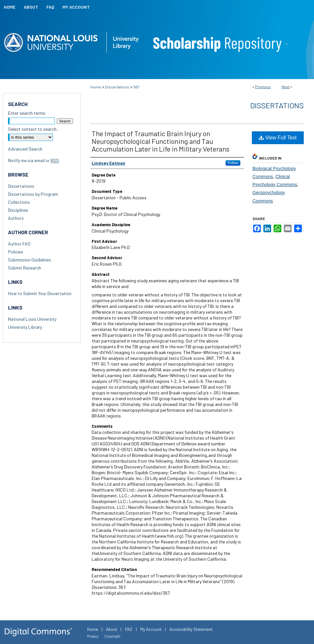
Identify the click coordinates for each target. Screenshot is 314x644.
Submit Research (25, 268)
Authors (16, 218)
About (112, 629)
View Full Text (278, 138)
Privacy (93, 636)
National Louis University (32, 319)
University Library (25, 327)
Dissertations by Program (33, 194)
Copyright (112, 636)
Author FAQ (19, 244)
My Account (151, 629)
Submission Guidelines (29, 260)
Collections (19, 202)
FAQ (129, 629)
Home (96, 87)
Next (286, 87)
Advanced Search (25, 149)
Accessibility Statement (191, 629)
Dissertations (117, 87)
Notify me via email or (33, 160)
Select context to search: (33, 129)
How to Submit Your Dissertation (40, 293)
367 (136, 87)
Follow (233, 163)
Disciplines (18, 210)
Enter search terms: (27, 113)
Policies (16, 252)
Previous (263, 87)
